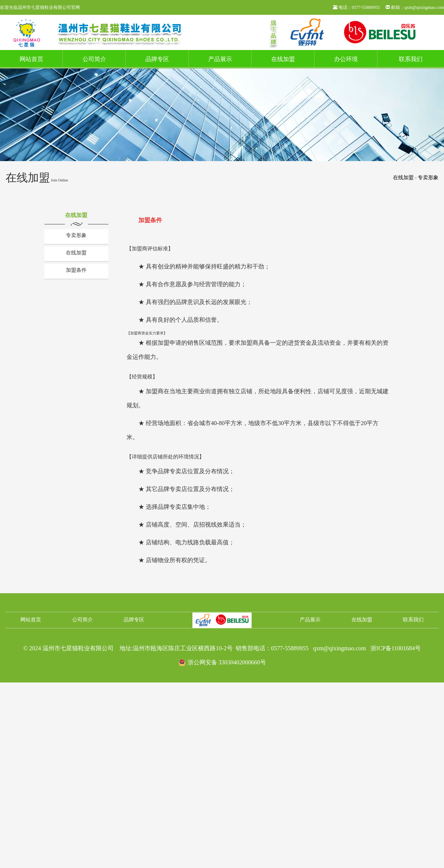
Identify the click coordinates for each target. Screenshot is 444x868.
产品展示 (220, 59)
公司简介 (94, 59)
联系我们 (411, 59)
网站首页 (31, 59)
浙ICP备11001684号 (396, 648)
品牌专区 (157, 59)
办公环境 (346, 59)
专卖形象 (428, 178)
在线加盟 (283, 59)
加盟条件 (76, 270)
